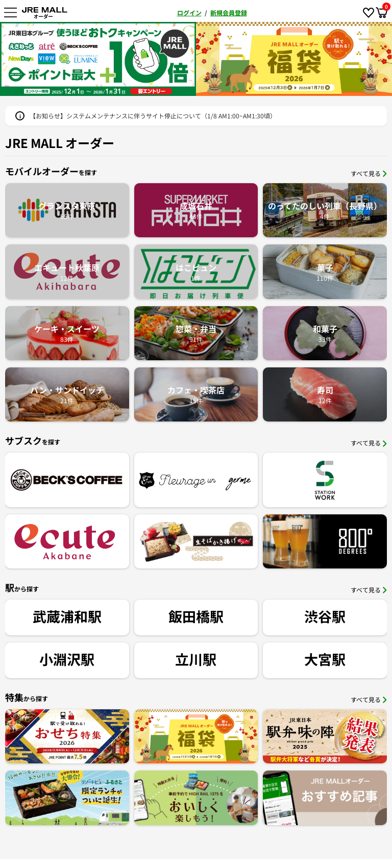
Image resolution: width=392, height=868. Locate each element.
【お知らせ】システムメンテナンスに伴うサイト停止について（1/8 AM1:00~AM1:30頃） (153, 116)
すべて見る (369, 173)
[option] (98, 59)
